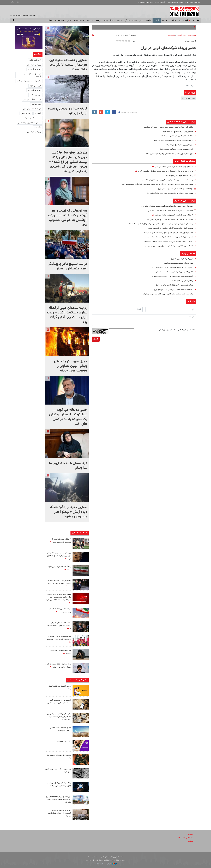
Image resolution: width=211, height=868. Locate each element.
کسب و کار (59, 20)
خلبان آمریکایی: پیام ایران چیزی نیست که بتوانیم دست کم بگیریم (169, 211)
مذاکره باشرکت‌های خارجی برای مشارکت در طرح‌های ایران (172, 290)
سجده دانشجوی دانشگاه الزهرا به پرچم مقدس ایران (174, 189)
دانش (120, 20)
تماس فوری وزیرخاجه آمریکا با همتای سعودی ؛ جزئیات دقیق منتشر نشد (166, 233)
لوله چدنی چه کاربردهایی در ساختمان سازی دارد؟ (61, 770)
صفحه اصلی (192, 35)
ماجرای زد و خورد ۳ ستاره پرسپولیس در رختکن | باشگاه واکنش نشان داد (166, 242)
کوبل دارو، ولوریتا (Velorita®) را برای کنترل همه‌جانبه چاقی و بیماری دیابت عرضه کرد (59, 799)
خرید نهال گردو (35, 86)
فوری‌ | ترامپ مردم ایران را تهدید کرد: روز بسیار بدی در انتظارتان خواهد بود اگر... (163, 171)
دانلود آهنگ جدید (34, 69)
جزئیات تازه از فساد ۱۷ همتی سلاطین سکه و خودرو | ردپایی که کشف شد (166, 127)
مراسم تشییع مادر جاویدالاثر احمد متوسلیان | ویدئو (68, 266)
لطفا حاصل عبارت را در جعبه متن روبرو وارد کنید (177, 330)
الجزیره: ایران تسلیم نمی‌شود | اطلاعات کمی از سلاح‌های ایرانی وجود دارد (166, 237)
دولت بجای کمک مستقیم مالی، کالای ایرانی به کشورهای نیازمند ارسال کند (165, 294)
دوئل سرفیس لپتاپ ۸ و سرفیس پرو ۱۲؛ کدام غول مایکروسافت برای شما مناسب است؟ (59, 717)
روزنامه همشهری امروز (192, 2)
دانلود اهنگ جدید (34, 90)
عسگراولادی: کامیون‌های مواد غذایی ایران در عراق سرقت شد (171, 268)
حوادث (49, 20)
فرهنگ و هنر (109, 20)
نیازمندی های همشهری (175, 2)
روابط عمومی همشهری (146, 2)
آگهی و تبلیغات (160, 2)
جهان (165, 20)
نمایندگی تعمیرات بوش (32, 118)
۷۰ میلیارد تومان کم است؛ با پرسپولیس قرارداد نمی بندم (172, 167)
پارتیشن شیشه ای (34, 65)
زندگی (127, 20)
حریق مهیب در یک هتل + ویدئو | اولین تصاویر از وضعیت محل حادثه (69, 366)
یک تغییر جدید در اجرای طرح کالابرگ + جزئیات (176, 132)
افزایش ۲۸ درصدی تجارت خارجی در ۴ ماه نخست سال (173, 272)
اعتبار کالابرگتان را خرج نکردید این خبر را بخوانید (175, 136)
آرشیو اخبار (183, 20)
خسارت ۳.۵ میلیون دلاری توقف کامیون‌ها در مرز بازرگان (172, 285)
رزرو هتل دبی (26, 113)
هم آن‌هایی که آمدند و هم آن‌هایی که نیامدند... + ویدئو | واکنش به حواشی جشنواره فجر (68, 218)
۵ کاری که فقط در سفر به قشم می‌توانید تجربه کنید (60, 729)
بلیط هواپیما (36, 104)
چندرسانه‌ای (79, 20)
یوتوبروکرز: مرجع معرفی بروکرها (29, 81)
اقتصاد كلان (171, 35)
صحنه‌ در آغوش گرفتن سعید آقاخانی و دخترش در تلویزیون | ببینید (168, 228)
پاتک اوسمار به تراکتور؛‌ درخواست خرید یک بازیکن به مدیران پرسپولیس (167, 246)
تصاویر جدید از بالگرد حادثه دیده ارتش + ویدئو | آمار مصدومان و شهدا (69, 512)
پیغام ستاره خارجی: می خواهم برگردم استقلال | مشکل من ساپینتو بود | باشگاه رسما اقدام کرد (158, 224)
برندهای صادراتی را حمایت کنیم (182, 281)
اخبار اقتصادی (182, 35)
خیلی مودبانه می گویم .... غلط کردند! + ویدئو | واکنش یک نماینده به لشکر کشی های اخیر (68, 417)
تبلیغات (190, 841)
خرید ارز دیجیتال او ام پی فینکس (31, 75)
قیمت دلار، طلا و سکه (185, 838)
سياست (173, 20)
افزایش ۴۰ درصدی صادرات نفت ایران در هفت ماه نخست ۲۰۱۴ (170, 276)
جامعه (149, 20)
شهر (141, 20)
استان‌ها (90, 20)
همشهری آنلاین (185, 11)
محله (135, 20)
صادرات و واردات (189, 98)
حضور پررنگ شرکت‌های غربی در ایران (168, 48)
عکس (69, 20)
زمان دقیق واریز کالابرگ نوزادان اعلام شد (178, 145)
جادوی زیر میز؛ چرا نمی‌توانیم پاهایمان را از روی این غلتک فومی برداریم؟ (59, 813)
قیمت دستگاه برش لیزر (32, 100)
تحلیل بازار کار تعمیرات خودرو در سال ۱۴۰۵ (59, 757)
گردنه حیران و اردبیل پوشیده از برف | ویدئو (68, 111)
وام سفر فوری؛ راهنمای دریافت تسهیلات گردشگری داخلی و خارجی (58, 702)
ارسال (96, 339)
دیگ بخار (38, 127)
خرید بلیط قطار (35, 95)
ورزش (99, 20)
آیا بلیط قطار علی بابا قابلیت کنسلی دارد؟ (61, 688)
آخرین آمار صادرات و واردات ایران (181, 259)
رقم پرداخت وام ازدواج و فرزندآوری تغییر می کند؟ (175, 149)
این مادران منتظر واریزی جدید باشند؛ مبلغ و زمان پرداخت (172, 140)
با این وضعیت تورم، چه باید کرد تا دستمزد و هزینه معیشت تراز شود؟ (167, 154)
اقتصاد (157, 20)
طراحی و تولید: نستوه (107, 864)
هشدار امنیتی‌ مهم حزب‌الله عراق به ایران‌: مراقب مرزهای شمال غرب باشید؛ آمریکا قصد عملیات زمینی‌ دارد (154, 184)
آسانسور (38, 113)
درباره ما (190, 834)
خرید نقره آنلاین (35, 60)
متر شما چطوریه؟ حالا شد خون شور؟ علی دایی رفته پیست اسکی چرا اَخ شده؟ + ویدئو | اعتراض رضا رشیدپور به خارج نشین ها (68, 162)
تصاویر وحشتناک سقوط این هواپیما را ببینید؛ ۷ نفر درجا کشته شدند (68, 65)
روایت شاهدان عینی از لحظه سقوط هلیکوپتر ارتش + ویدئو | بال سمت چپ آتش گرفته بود (67, 315)
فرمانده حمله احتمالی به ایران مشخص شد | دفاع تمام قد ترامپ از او (167, 193)
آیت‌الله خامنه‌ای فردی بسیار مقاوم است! (178, 176)
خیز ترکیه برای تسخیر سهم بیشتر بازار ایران (177, 263)
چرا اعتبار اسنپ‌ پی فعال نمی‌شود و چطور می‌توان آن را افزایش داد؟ (59, 784)
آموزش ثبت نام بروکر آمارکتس (30, 123)
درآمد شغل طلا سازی (63, 742)
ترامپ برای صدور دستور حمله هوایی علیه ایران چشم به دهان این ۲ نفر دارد (165, 180)
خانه (196, 20)
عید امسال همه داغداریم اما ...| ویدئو (68, 466)
